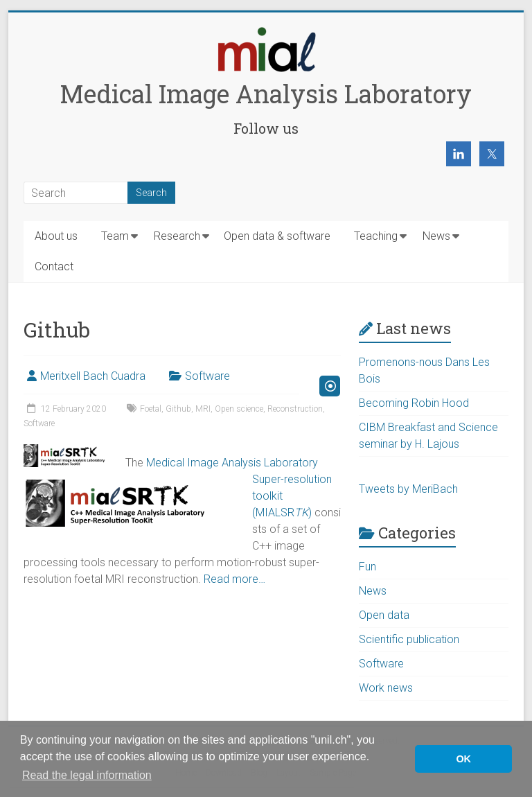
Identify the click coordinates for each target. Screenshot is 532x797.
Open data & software (277, 236)
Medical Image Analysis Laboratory (266, 94)
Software (207, 376)
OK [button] (463, 759)
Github (178, 409)
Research (177, 236)
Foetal (151, 409)
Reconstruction (295, 409)
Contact (54, 266)
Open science (239, 409)
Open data (384, 615)
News (436, 236)
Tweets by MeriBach (408, 489)
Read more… (234, 579)
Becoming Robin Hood (414, 403)
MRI (203, 409)
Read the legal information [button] (87, 775)
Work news (386, 688)
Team (115, 236)
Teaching (376, 236)
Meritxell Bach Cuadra (93, 376)
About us (56, 236)
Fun (367, 567)
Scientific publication (409, 639)
